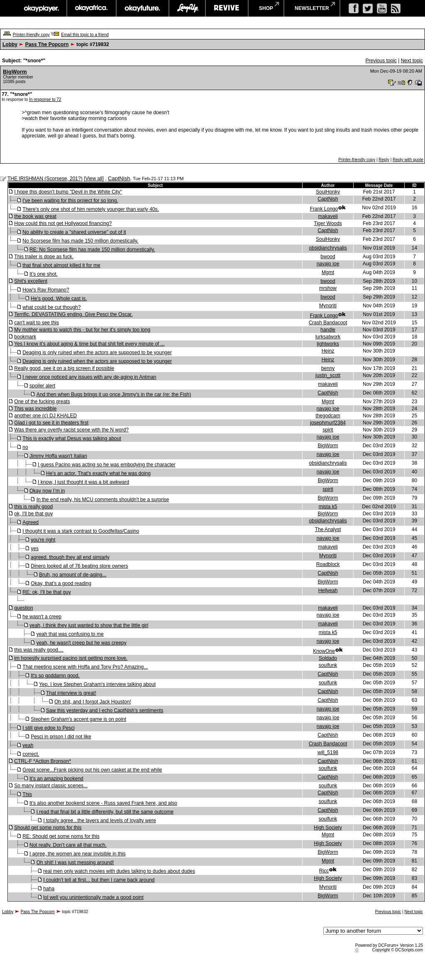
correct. (31, 754)
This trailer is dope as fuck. (44, 257)
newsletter (312, 8)
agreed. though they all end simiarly (70, 557)
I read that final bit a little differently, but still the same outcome (105, 812)
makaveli (328, 216)
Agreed (31, 522)
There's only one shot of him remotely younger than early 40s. (90, 209)
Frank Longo (324, 209)
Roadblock (328, 564)
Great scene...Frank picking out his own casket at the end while (92, 770)
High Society (328, 828)
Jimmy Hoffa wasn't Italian (58, 456)
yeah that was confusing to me (70, 634)
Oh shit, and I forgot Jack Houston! (93, 702)
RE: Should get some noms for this (61, 836)
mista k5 (328, 507)
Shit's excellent (31, 281)
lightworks (328, 344)
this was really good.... (39, 650)
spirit (328, 430)
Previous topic (381, 61)
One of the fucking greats (42, 402)
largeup (187, 8)
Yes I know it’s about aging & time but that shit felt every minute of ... (89, 344)
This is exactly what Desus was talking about (72, 439)
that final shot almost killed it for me (61, 265)
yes (35, 549)
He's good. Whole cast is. (59, 299)
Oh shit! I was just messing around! (75, 862)
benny (328, 368)
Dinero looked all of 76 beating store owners (79, 566)
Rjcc (324, 871)
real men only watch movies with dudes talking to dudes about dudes (119, 871)
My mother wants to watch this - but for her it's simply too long (82, 330)
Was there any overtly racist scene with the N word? (71, 430)
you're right (43, 540)
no (25, 447)
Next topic (412, 61)
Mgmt (328, 272)
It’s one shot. (44, 274)
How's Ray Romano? (46, 290)
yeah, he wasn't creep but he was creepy (82, 643)
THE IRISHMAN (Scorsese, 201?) (45, 179)
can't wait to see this (37, 323)
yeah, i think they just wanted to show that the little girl (89, 625)
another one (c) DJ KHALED (45, 416)
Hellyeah (328, 590)
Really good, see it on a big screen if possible (64, 368)
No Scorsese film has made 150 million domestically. (80, 241)
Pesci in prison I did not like (61, 737)
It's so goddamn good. (55, 676)
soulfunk (328, 665)
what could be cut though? (51, 307)
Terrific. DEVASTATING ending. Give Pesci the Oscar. (73, 314)
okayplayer (41, 8)
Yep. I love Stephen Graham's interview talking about (97, 684)
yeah (28, 745)
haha (49, 889)
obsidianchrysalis (328, 248)
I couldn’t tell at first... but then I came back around (99, 880)
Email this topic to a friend (85, 35)
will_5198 (328, 752)
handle (328, 330)
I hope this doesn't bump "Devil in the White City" (68, 192)
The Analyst (328, 529)
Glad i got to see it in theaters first (51, 423)
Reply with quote (408, 160)
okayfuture (143, 8)
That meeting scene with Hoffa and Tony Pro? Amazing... (85, 667)
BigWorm (15, 72)
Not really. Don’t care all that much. (68, 845)
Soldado (328, 658)
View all (94, 179)
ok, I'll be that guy (33, 514)
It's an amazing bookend (56, 779)
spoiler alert (42, 386)
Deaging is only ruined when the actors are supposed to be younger (97, 353)
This (27, 794)
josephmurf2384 (328, 423)
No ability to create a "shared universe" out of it (74, 232)
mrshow (328, 288)
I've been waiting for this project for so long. (70, 201)
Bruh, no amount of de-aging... (73, 575)
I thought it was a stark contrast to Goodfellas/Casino (81, 531)
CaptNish (119, 178)
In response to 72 (45, 99)
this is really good (33, 507)
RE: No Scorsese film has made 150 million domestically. (92, 250)
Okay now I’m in (47, 491)
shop (266, 8)
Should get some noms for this (48, 828)
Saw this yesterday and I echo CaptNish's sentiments (105, 710)
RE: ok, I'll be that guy (46, 592)
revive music (227, 8)
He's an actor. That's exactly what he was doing (98, 473)
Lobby (10, 44)
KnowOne (324, 651)
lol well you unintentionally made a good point (93, 897)
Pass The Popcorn (47, 44)
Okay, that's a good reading (61, 583)
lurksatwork (328, 337)
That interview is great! (71, 693)
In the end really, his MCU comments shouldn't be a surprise (103, 500)
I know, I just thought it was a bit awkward (83, 482)
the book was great (35, 216)
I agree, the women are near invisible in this (77, 854)
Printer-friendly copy (31, 35)
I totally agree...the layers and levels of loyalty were (99, 821)
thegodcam (328, 416)
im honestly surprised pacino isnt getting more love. (71, 658)
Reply (384, 160)
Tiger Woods (328, 223)
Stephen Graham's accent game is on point (78, 719)
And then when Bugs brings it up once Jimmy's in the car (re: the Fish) (114, 394)
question (23, 608)
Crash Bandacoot (328, 323)
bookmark (25, 337)
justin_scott (328, 375)
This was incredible (35, 409)
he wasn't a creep (42, 617)
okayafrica (92, 8)
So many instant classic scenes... (51, 786)
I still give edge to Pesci (48, 728)
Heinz (328, 351)
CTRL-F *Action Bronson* (43, 761)
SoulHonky (328, 192)
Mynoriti (328, 306)
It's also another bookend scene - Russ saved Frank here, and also (103, 803)
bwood (328, 257)
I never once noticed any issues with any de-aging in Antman (89, 377)
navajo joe (328, 264)
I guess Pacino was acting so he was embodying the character (107, 465)
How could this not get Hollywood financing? (63, 223)
